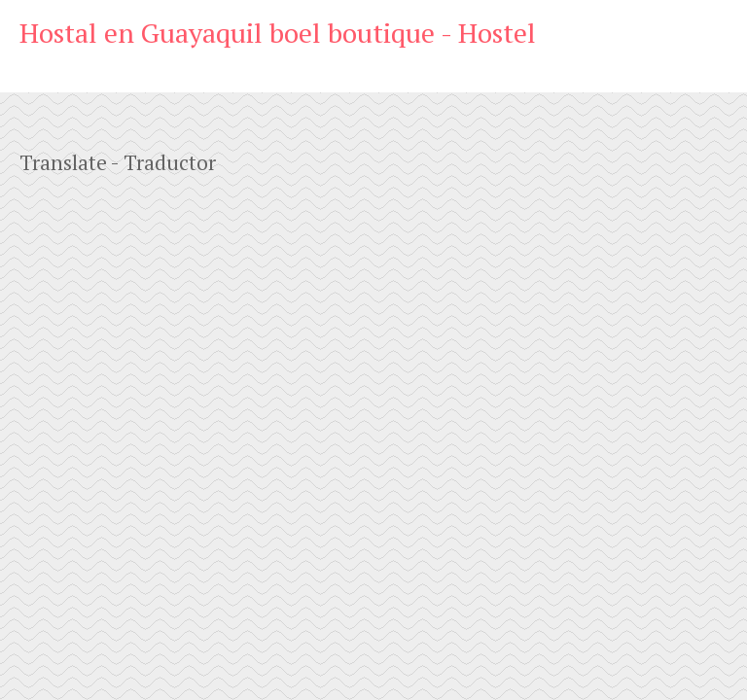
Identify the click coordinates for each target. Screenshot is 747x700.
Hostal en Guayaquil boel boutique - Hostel (278, 33)
